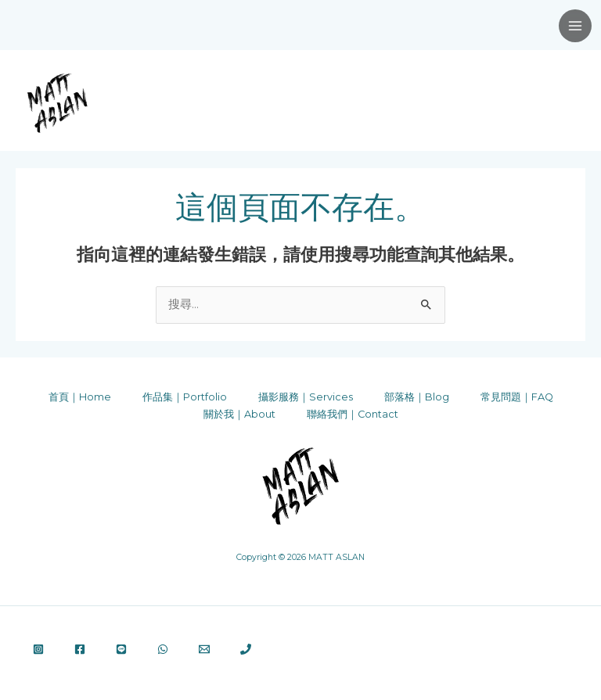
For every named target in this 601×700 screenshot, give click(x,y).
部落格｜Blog (417, 397)
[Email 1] (204, 649)
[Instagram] (38, 649)
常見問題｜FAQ (517, 397)
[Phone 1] (246, 649)
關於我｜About (239, 414)
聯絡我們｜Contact (353, 414)
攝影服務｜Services (306, 397)
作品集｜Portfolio (185, 397)
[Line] (121, 649)
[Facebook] (80, 649)
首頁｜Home (80, 397)
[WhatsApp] (163, 649)
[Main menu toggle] (575, 26)
